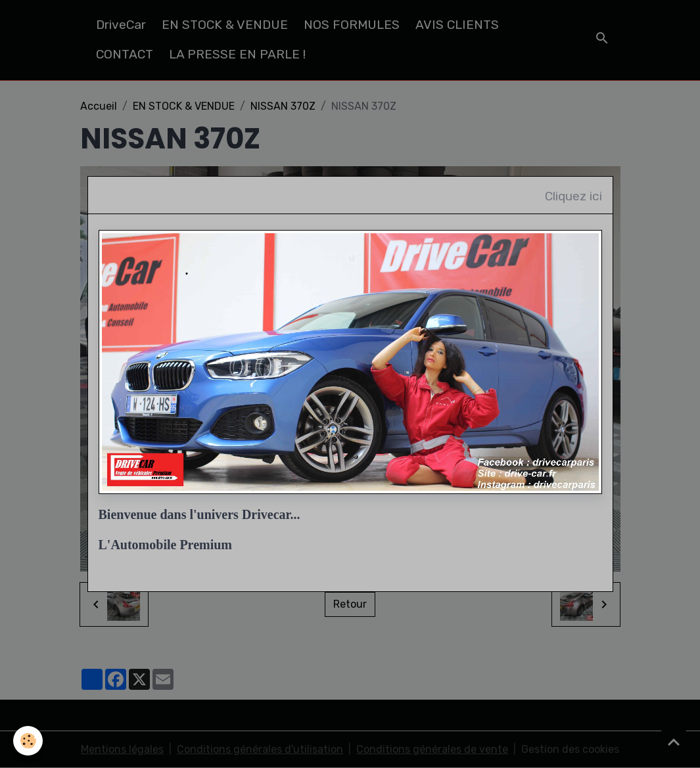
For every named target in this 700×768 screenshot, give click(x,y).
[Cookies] (28, 741)
